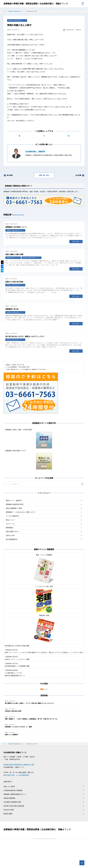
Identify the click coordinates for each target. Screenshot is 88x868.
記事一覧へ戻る (44, 200)
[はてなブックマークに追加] (69, 160)
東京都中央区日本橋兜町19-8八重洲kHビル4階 (19, 789)
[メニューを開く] (83, 4)
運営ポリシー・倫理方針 (14, 525)
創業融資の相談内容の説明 (15, 529)
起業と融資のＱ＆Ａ (12, 556)
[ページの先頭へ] (82, 863)
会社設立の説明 (9, 834)
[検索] (82, 509)
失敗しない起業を (9, 811)
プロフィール (10, 548)
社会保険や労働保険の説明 (12, 826)
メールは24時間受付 (23, 800)
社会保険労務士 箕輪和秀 (35, 176)
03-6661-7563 (10, 800)
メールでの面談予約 (12, 540)
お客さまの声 (10, 560)
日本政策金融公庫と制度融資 (13, 815)
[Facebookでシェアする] (44, 160)
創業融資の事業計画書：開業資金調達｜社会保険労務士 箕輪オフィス (39, 4)
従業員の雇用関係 (9, 823)
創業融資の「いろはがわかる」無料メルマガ (20, 537)
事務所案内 (9, 552)
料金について (10, 544)
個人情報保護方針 (12, 564)
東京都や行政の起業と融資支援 (14, 830)
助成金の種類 (8, 838)
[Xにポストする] (19, 160)
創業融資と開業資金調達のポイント (17, 45)
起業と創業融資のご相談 (14, 533)
